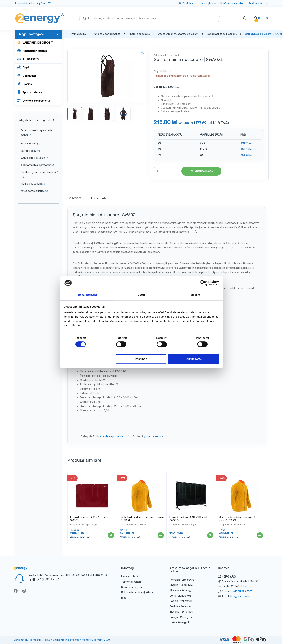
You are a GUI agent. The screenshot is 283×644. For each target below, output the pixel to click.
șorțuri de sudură (153, 437)
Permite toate (193, 359)
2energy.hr (186, 617)
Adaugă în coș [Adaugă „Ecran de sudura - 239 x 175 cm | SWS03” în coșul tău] (111, 535)
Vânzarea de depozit (35, 42)
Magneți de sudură (31, 184)
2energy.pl (186, 601)
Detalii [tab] (141, 295)
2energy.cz (185, 596)
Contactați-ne (258, 3)
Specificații (98, 198)
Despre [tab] (196, 295)
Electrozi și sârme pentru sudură (38, 174)
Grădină (24, 84)
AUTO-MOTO (28, 59)
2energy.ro (188, 580)
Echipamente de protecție (222, 34)
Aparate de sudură (139, 34)
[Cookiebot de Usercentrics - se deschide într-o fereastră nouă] (203, 283)
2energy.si (187, 612)
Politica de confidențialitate (137, 592)
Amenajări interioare (32, 51)
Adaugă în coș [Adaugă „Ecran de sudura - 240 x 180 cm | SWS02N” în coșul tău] (210, 535)
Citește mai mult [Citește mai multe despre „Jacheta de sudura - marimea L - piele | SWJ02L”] (160, 535)
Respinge (141, 359)
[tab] (74, 200)
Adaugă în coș (204, 171)
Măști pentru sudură (33, 191)
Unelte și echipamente (34, 101)
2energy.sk (188, 590)
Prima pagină (79, 34)
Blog (124, 598)
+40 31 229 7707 (44, 580)
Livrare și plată (208, 3)
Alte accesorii (29, 144)
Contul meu (187, 3)
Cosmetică (26, 76)
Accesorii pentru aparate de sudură (178, 34)
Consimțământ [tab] (87, 295)
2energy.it (183, 622)
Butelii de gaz (29, 151)
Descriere (74, 198)
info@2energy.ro (240, 597)
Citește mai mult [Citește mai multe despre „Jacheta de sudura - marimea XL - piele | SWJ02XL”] (260, 535)
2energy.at (187, 607)
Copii (23, 67)
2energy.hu (187, 585)
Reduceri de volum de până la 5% (33, 3)
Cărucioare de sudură (33, 158)
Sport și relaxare (30, 92)
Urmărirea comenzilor (232, 3)
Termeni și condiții (131, 582)
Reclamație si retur (132, 587)
